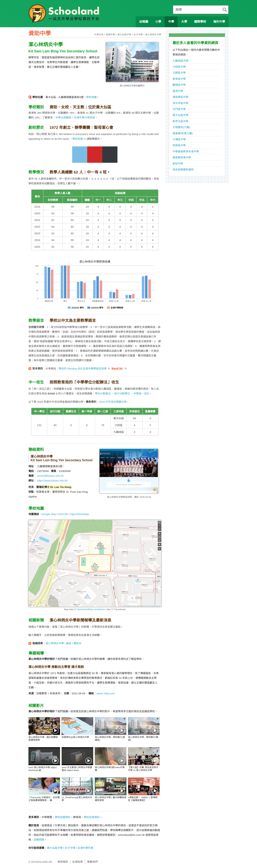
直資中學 (178, 91)
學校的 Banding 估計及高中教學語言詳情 (83, 369)
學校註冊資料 (92, 817)
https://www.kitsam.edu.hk (52, 480)
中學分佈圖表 (63, 118)
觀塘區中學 (179, 85)
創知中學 (178, 164)
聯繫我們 (93, 862)
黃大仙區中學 (124, 35)
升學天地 (99, 35)
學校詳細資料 (63, 817)
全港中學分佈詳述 (84, 118)
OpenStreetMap (80, 514)
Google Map (49, 514)
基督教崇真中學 (182, 157)
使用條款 (63, 862)
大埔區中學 (179, 139)
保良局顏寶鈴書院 (183, 170)
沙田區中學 (179, 67)
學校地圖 (91, 97)
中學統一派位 (141, 393)
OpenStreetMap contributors (91, 609)
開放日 (78, 643)
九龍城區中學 (180, 61)
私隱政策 (78, 862)
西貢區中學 (179, 145)
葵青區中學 (179, 79)
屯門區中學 (179, 109)
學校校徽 (78, 139)
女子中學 (138, 35)
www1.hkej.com (106, 693)
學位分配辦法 (103, 393)
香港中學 (110, 35)
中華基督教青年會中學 (186, 151)
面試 (69, 643)
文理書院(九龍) (181, 127)
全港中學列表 (85, 848)
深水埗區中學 (180, 103)
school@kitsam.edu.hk (50, 476)
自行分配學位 (122, 393)
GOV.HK (63, 514)
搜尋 (179, 10)
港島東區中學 (180, 97)
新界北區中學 (180, 121)
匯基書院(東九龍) (183, 133)
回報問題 (39, 840)
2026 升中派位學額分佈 (113, 402)
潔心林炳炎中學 (153, 35)
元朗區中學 (179, 73)
